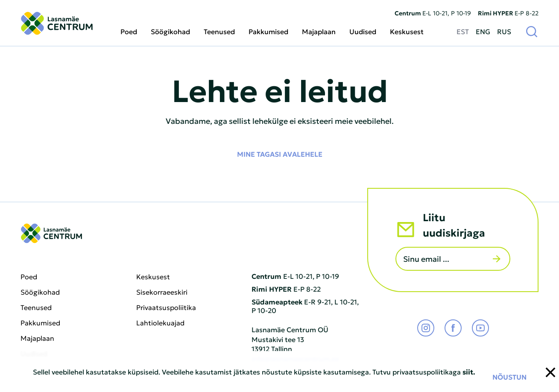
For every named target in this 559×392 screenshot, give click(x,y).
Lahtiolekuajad (160, 323)
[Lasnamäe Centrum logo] (57, 23)
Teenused (219, 31)
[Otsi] (532, 31)
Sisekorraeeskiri (162, 292)
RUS (504, 31)
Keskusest (407, 31)
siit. (469, 372)
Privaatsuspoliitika (166, 307)
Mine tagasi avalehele (280, 154)
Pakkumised (268, 31)
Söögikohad (170, 31)
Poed (129, 31)
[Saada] (497, 259)
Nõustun (509, 377)
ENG (483, 31)
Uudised (363, 31)
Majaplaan (319, 31)
